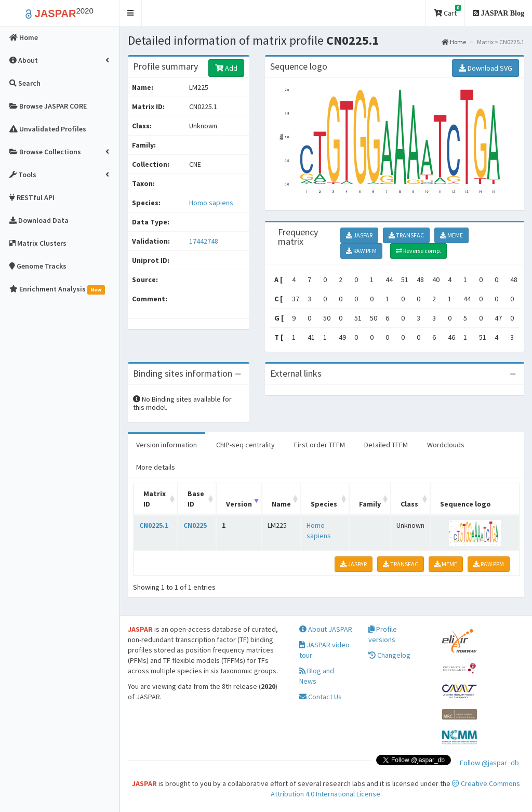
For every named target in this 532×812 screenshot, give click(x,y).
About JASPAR (326, 629)
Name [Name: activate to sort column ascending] (281, 504)
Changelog (389, 655)
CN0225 (195, 525)
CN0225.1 (154, 525)
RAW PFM (361, 251)
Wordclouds (446, 445)
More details (156, 467)
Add (226, 68)
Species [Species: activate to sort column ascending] (324, 504)
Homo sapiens (211, 203)
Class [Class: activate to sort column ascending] (409, 504)
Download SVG (486, 68)
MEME (451, 235)
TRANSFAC (406, 235)
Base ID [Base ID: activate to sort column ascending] (196, 499)
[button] (131, 13)
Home (454, 42)
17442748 (204, 241)
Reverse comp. (418, 251)
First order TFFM (320, 445)
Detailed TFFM (386, 445)
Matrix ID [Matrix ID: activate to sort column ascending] (155, 499)
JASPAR (359, 235)
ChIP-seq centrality (245, 445)
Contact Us (321, 697)
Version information (167, 445)
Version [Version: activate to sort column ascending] (239, 504)
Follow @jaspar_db (489, 763)
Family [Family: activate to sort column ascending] (370, 504)
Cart (447, 11)
